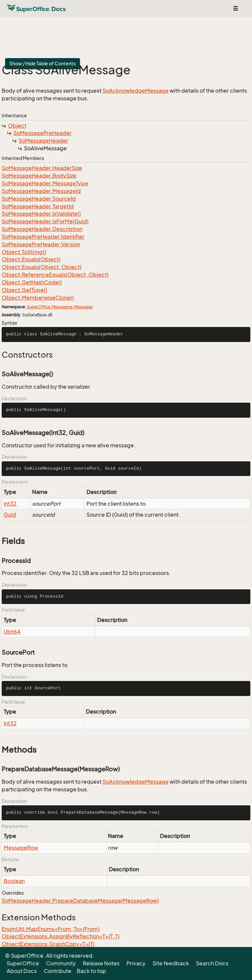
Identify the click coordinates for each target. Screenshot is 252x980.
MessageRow (21, 848)
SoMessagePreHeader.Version (41, 244)
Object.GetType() (24, 290)
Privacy (136, 963)
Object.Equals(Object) (31, 259)
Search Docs (212, 963)
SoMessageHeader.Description (42, 229)
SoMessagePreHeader (42, 133)
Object (17, 126)
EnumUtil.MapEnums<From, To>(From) (51, 929)
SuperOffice (23, 963)
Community (61, 963)
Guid (10, 515)
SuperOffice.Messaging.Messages (60, 307)
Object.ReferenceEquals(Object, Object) (55, 275)
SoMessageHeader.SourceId (39, 199)
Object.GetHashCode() (32, 282)
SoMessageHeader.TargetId (38, 206)
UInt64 (12, 632)
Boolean (14, 881)
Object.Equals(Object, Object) (42, 267)
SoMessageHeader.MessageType (45, 183)
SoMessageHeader (43, 141)
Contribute (58, 971)
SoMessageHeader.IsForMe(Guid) (45, 221)
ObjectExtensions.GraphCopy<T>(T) (48, 944)
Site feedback (171, 963)
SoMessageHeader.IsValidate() (41, 214)
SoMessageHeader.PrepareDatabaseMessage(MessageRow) (80, 901)
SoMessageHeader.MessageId (41, 191)
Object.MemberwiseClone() (38, 298)
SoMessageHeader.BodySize (39, 176)
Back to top (91, 971)
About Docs (22, 971)
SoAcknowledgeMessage (136, 91)
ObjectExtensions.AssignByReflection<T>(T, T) (61, 936)
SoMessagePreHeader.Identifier (43, 237)
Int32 (10, 504)
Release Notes (101, 963)
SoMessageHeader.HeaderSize (42, 168)
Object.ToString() (24, 252)
